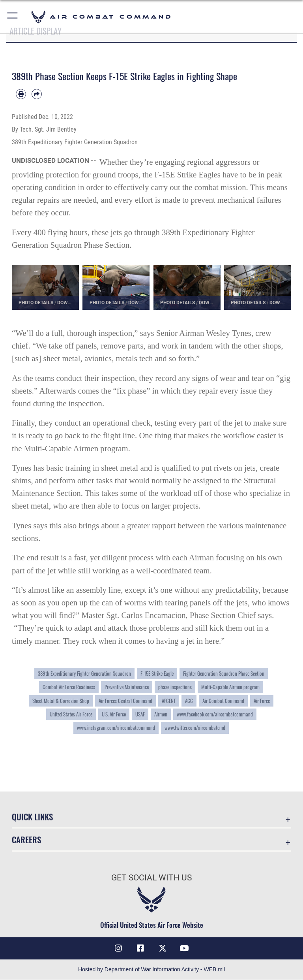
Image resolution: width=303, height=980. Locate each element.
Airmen (161, 714)
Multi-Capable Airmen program (230, 687)
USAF (140, 714)
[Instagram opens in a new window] (118, 948)
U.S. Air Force (114, 714)
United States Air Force (71, 714)
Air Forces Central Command (125, 701)
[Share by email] (37, 94)
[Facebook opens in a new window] (140, 948)
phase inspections (175, 687)
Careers (26, 840)
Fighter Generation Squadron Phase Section (224, 674)
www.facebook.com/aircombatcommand (215, 714)
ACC (189, 701)
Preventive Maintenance (127, 687)
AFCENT (169, 701)
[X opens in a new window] (163, 948)
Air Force (262, 701)
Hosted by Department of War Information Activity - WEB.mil (151, 970)
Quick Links (32, 817)
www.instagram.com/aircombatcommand (116, 728)
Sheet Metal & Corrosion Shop (61, 701)
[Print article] (21, 94)
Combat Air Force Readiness (69, 687)
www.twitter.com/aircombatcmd (195, 728)
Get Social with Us (151, 878)
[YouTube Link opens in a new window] (185, 948)
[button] (13, 17)
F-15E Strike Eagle (157, 674)
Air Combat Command (223, 701)
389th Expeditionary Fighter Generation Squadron (84, 674)
